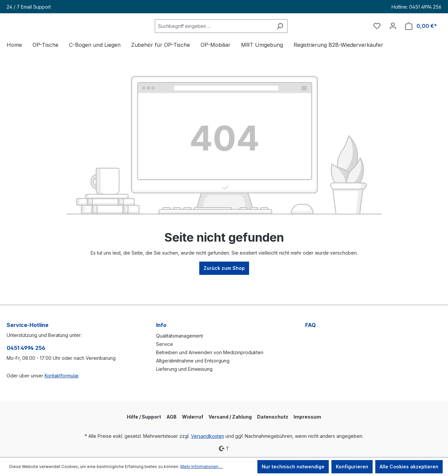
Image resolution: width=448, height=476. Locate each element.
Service (165, 344)
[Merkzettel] (377, 36)
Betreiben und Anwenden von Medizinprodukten (210, 352)
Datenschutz (273, 417)
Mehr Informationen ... (201, 467)
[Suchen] (296, 36)
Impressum (307, 417)
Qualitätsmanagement (179, 336)
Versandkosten (208, 436)
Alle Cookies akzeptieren (409, 467)
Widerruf (193, 417)
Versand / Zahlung (230, 417)
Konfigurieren (352, 467)
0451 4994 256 (26, 348)
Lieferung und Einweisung (184, 369)
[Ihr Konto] (393, 36)
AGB (172, 417)
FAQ (311, 325)
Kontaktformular (61, 376)
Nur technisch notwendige (293, 467)
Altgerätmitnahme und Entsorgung (193, 361)
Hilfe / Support (144, 417)
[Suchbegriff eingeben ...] (230, 36)
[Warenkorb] (421, 36)
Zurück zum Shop (224, 287)
